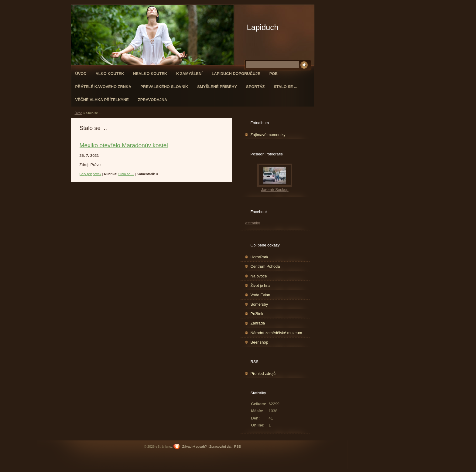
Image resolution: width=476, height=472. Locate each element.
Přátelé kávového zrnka (103, 87)
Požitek (257, 314)
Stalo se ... (285, 87)
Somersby (259, 304)
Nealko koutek (150, 74)
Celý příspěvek (91, 174)
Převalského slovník (164, 87)
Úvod (81, 74)
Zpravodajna (152, 100)
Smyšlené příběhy (217, 87)
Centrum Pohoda (265, 266)
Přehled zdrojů (263, 374)
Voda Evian (260, 295)
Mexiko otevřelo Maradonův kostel (124, 145)
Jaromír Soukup (275, 190)
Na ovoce (259, 276)
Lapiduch (263, 27)
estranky (253, 223)
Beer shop (259, 342)
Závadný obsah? (194, 447)
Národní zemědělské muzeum (276, 333)
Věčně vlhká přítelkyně (102, 100)
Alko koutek (110, 74)
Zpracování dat (220, 447)
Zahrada (258, 323)
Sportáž (255, 87)
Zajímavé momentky (268, 135)
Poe (274, 74)
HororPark (259, 257)
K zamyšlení (189, 74)
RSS (238, 447)
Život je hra (260, 285)
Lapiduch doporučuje (236, 74)
